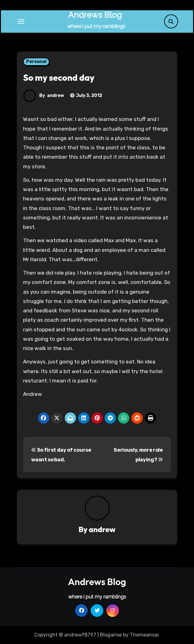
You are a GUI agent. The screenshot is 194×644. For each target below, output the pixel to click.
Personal (36, 62)
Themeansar (144, 635)
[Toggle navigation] (21, 22)
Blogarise (111, 635)
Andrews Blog (95, 15)
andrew (56, 96)
